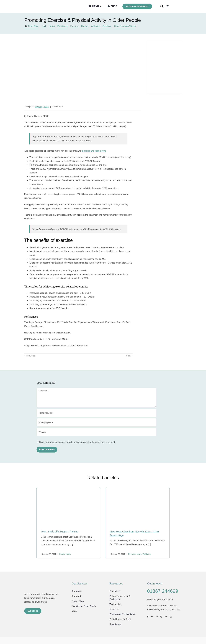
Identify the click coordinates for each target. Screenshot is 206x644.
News (68, 554)
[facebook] (148, 617)
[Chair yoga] (138, 492)
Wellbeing (147, 554)
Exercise (39, 107)
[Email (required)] (96, 422)
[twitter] (171, 617)
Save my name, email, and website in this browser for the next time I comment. (77, 442)
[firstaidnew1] (68, 492)
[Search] (162, 6)
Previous (31, 356)
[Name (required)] (96, 413)
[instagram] (161, 617)
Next (128, 356)
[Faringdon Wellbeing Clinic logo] (37, 4)
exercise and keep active (94, 151)
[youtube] (152, 617)
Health (46, 107)
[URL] (96, 432)
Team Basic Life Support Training (60, 532)
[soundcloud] (166, 617)
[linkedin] (157, 617)
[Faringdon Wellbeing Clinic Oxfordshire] (38, 582)
